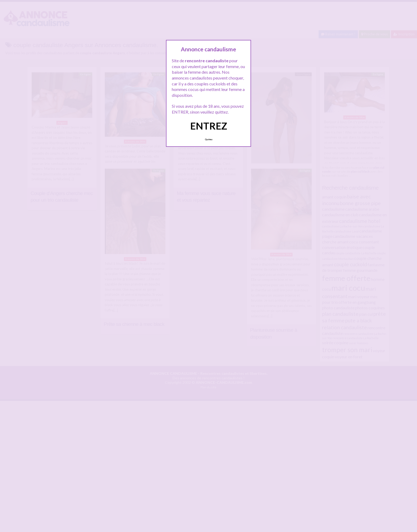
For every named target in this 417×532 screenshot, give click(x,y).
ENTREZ (209, 126)
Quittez (209, 139)
